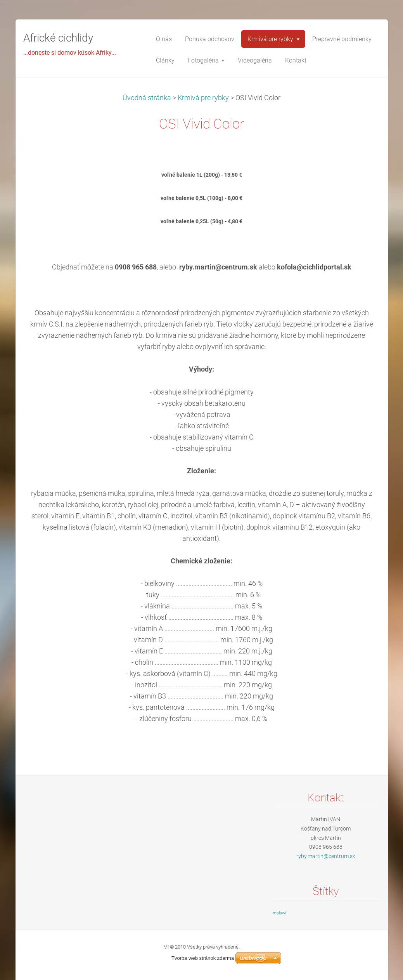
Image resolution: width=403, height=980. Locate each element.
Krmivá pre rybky (203, 98)
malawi (279, 913)
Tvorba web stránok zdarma (203, 958)
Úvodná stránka (147, 98)
